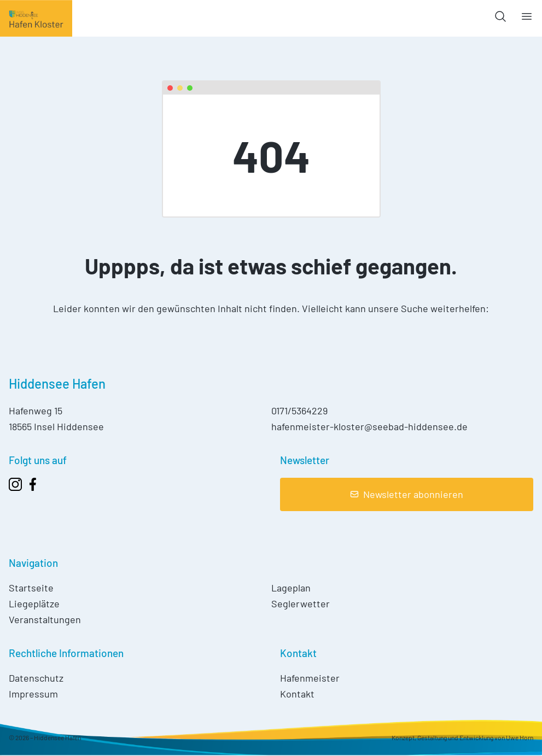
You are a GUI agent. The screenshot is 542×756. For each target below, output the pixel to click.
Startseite (31, 588)
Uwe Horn (520, 737)
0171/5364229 (299, 411)
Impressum (33, 694)
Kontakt (297, 694)
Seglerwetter (301, 603)
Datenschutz (36, 678)
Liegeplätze (34, 603)
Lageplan (291, 588)
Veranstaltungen (45, 619)
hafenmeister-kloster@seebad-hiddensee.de (369, 426)
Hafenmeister (310, 678)
